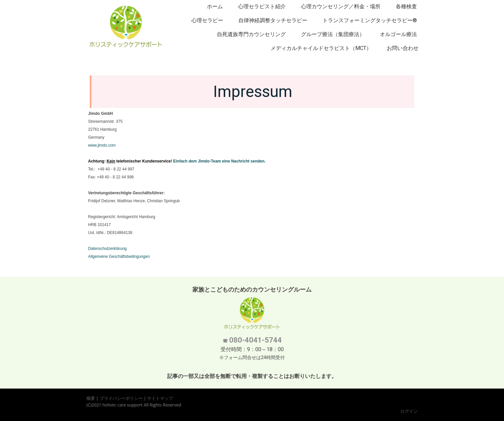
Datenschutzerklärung (107, 249)
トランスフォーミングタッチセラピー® (370, 20)
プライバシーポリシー (121, 398)
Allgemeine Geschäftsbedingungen (119, 257)
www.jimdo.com (102, 145)
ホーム (215, 6)
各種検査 (406, 6)
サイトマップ (160, 398)
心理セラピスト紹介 (262, 6)
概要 (91, 398)
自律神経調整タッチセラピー (273, 20)
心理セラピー (207, 20)
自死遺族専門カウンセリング (251, 34)
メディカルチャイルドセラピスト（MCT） (321, 48)
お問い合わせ (403, 48)
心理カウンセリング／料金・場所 (341, 6)
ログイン (409, 411)
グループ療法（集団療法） (333, 34)
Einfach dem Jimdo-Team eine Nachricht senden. (219, 161)
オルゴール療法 (398, 34)
